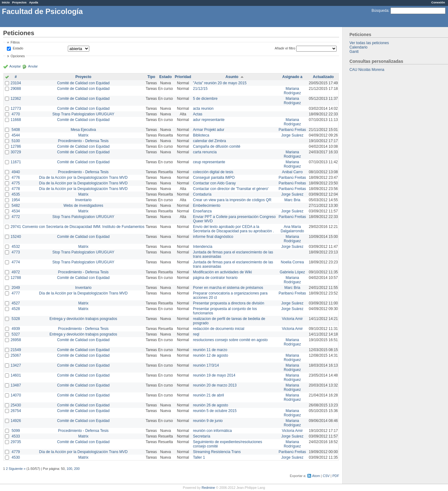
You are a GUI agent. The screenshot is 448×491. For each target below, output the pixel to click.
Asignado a (292, 77)
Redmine (208, 488)
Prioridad (183, 77)
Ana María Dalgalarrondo (292, 229)
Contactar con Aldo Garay (214, 183)
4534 (16, 211)
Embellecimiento (207, 206)
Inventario (83, 200)
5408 (16, 130)
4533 (16, 436)
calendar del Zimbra (209, 141)
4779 (16, 452)
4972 (16, 272)
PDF (336, 476)
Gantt (354, 52)
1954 (16, 200)
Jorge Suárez (292, 135)
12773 (16, 109)
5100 (16, 141)
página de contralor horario (215, 278)
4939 (16, 329)
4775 (16, 183)
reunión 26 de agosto (210, 405)
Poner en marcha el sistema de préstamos (228, 288)
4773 (16, 252)
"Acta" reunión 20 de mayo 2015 (220, 83)
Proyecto (83, 77)
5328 (16, 319)
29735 (16, 442)
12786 (16, 146)
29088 (16, 89)
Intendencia (203, 247)
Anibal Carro (292, 172)
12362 (16, 99)
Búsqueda (380, 11)
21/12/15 (200, 89)
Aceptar (15, 66)
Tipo (151, 77)
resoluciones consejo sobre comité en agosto (230, 340)
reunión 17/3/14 (206, 365)
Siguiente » (17, 469)
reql (196, 334)
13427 (16, 365)
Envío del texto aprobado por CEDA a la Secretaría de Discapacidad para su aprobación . (233, 229)
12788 (16, 278)
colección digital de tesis (213, 172)
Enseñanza (202, 211)
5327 (16, 334)
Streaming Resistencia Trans (217, 452)
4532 (16, 247)
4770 (16, 114)
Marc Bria (292, 200)
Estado (18, 48)
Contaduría (202, 194)
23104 (16, 83)
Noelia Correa (292, 262)
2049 (16, 288)
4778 (16, 189)
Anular (33, 66)
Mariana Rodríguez (292, 91)
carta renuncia (205, 152)
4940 (16, 172)
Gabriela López (292, 272)
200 (77, 469)
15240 (16, 237)
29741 (16, 227)
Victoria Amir (292, 319)
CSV (326, 476)
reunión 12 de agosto (210, 355)
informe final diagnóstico (213, 237)
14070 (16, 395)
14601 (16, 375)
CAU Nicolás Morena (367, 70)
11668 (16, 120)
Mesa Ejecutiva (83, 130)
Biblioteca (201, 135)
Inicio (6, 2)
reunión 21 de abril (208, 395)
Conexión (438, 2)
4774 (16, 262)
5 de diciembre (205, 99)
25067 (16, 355)
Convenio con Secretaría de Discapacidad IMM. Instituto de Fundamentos (83, 227)
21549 (16, 350)
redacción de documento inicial (219, 329)
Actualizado (323, 77)
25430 (16, 405)
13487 (16, 385)
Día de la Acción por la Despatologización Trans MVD (83, 178)
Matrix (83, 135)
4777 (16, 293)
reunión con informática (212, 431)
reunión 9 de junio (208, 421)
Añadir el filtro (285, 48)
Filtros (15, 42)
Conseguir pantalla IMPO (214, 178)
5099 (16, 431)
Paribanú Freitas (292, 130)
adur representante (209, 120)
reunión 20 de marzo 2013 (215, 385)
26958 (16, 340)
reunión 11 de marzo (210, 350)
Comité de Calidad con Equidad (83, 83)
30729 (16, 152)
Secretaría (201, 436)
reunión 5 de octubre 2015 (215, 411)
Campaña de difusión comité (217, 146)
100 (69, 469)
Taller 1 (199, 457)
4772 (16, 217)
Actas (198, 114)
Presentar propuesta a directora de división (229, 303)
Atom (316, 476)
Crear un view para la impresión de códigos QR (232, 200)
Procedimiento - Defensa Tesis (84, 141)
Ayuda (33, 2)
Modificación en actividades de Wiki (222, 272)
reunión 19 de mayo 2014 (214, 375)
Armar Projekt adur (209, 130)
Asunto (232, 77)
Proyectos (19, 2)
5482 (16, 206)
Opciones (18, 56)
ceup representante (209, 162)
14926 (16, 421)
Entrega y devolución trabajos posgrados (83, 319)
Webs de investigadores (83, 206)
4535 (16, 194)
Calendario (358, 47)
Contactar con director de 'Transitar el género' (231, 189)
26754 (16, 411)
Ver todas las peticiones (369, 43)
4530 (16, 457)
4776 (16, 178)
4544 (16, 135)
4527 (16, 303)
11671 (16, 162)
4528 (16, 309)
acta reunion (203, 109)
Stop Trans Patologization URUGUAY (83, 114)
